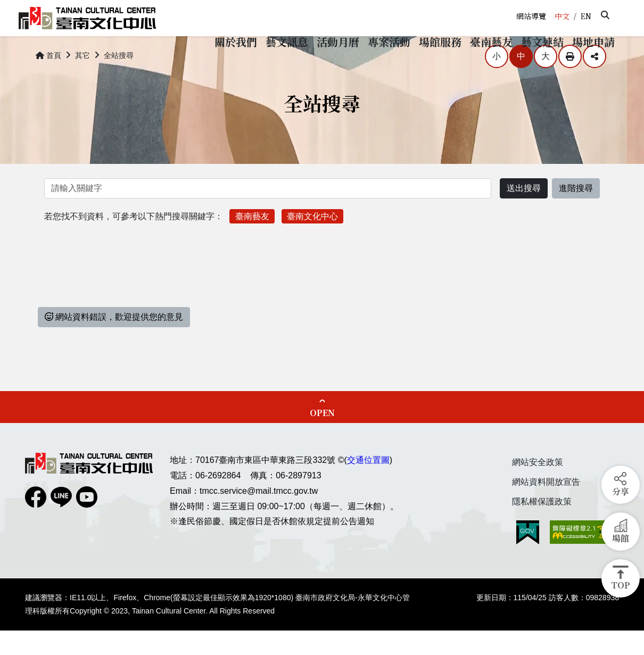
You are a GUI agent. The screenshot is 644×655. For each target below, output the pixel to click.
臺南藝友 (252, 240)
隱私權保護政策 (542, 525)
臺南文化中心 (312, 240)
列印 (570, 81)
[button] (605, 15)
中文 (562, 16)
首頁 (48, 80)
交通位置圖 (368, 484)
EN (586, 16)
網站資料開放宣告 (546, 506)
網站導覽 (531, 16)
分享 (595, 81)
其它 (82, 80)
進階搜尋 (576, 213)
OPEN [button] (322, 437)
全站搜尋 (119, 80)
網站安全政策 (538, 487)
